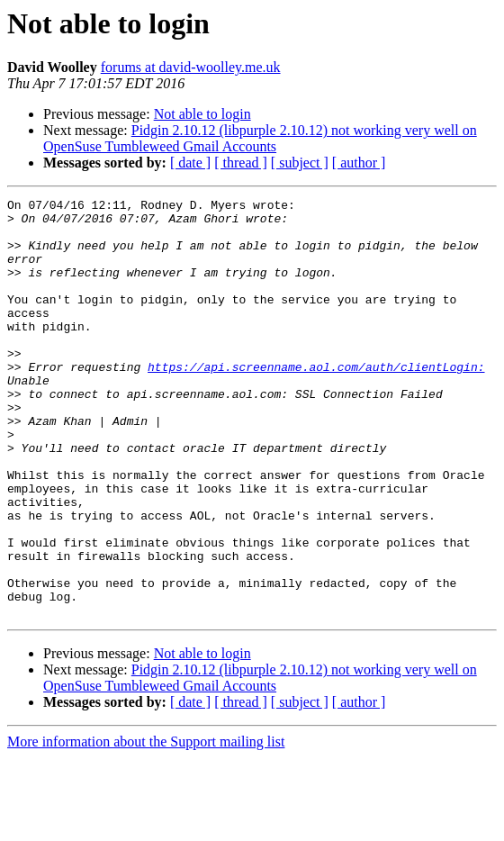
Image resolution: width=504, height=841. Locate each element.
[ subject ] (300, 163)
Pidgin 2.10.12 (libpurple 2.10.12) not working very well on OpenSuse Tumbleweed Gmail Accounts (260, 138)
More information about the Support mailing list (146, 825)
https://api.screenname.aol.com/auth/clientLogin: (316, 402)
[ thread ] (241, 163)
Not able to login (202, 114)
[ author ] (359, 163)
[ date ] (190, 163)
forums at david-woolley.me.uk (191, 67)
